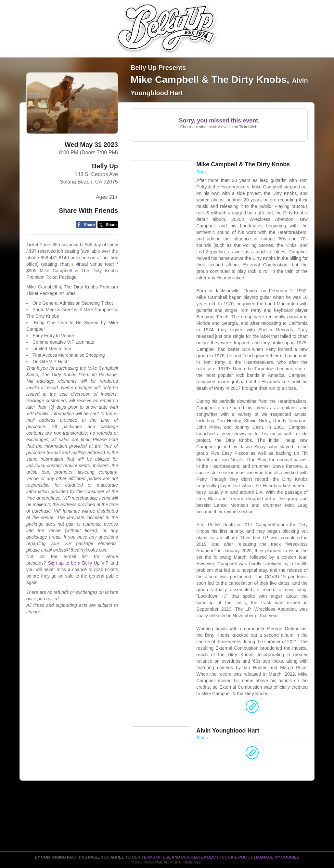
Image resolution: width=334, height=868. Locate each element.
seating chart (56, 264)
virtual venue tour (94, 264)
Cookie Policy (238, 857)
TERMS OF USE (156, 857)
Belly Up (105, 166)
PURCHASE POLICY (200, 857)
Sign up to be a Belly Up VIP (78, 563)
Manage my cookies (278, 857)
